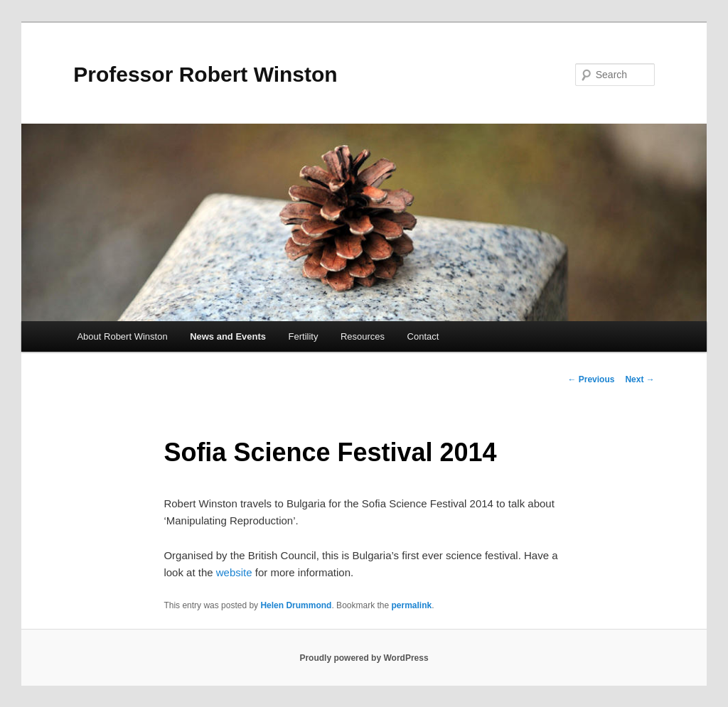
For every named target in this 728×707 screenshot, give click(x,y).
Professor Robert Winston (205, 74)
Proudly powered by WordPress (364, 658)
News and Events (228, 336)
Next (639, 379)
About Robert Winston (122, 336)
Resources (363, 336)
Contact (423, 336)
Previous (591, 379)
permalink (412, 605)
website (234, 572)
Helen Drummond (296, 605)
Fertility (304, 336)
